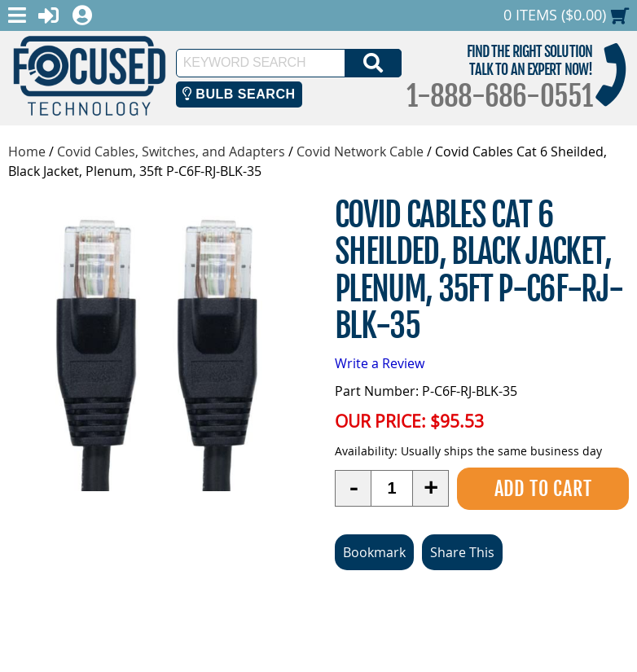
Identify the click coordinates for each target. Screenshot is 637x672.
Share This (462, 552)
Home (27, 152)
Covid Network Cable (360, 152)
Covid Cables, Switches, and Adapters (171, 152)
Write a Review (380, 363)
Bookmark (374, 552)
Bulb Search (239, 94)
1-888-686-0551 (499, 96)
